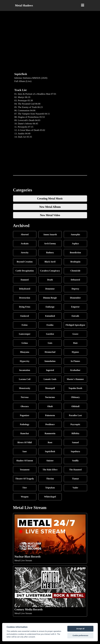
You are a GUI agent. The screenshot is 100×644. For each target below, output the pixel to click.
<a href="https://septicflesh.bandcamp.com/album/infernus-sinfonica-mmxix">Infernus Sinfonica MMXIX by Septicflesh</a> (50, 157)
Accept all (80, 629)
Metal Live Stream (50, 538)
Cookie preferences (80, 635)
